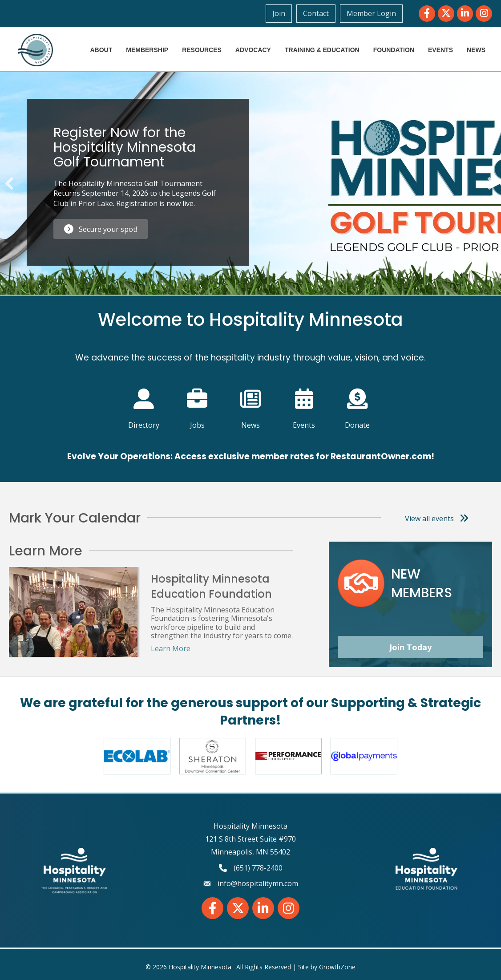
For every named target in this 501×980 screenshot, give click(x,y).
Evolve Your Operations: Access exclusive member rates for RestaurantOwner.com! (251, 456)
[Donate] (358, 403)
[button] (9, 183)
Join (279, 13)
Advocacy (253, 50)
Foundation (394, 50)
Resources (202, 50)
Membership (147, 50)
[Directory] (144, 403)
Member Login (371, 13)
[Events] (304, 403)
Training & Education (322, 50)
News (476, 50)
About (101, 50)
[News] (251, 403)
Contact (316, 13)
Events (440, 50)
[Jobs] (197, 403)
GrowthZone (337, 967)
